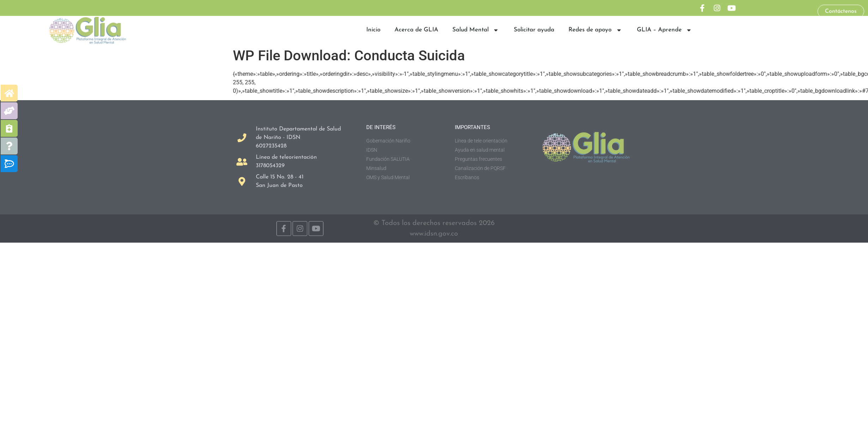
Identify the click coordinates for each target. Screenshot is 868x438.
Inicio (373, 30)
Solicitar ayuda (534, 30)
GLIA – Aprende (665, 30)
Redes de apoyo (595, 30)
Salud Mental (476, 30)
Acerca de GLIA (416, 30)
